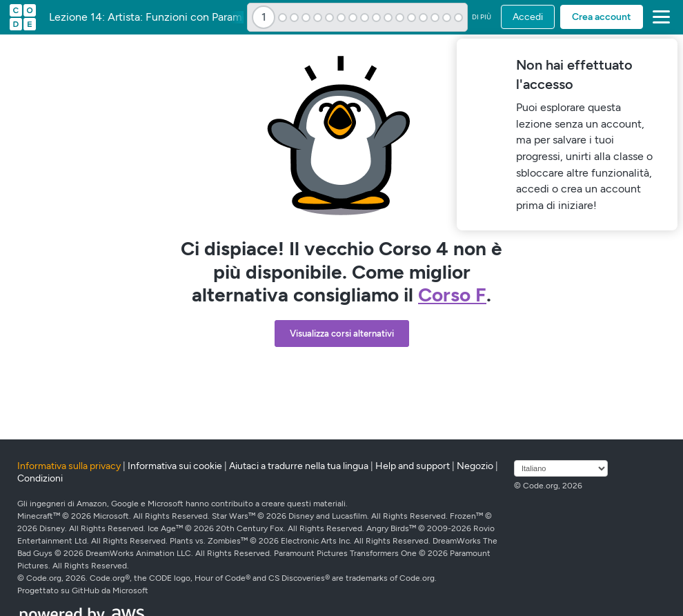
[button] (659, 17)
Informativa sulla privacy (69, 466)
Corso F (452, 295)
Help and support (413, 466)
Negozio (475, 466)
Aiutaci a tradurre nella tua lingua (299, 466)
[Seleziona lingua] (561, 468)
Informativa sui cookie (175, 466)
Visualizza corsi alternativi (342, 334)
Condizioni (40, 478)
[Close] (665, 51)
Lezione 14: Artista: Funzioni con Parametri (154, 17)
